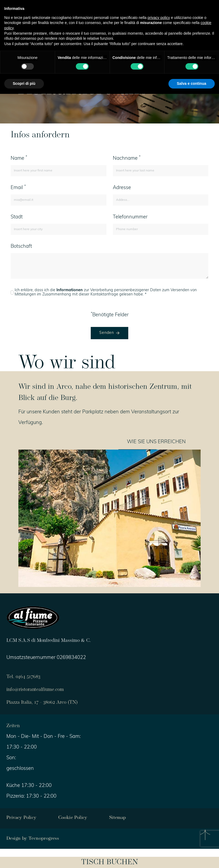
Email (18, 187)
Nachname (127, 158)
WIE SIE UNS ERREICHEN (156, 442)
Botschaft (21, 247)
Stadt (17, 217)
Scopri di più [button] (24, 83)
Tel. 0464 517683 (23, 677)
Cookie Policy (73, 818)
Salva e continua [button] (192, 83)
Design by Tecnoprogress (33, 839)
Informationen (70, 290)
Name (19, 158)
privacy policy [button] (159, 18)
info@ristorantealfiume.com (35, 690)
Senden (109, 333)
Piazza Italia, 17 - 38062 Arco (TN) (42, 703)
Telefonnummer (130, 217)
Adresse (122, 188)
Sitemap (118, 818)
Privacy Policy (21, 818)
